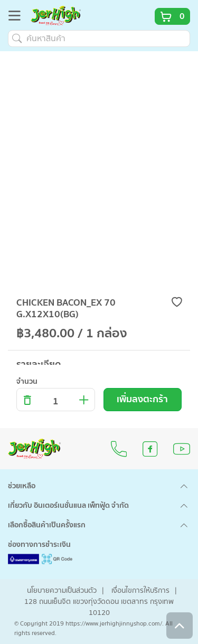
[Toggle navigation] (17, 18)
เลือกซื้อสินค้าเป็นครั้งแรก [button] (47, 525)
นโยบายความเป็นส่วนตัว (62, 591)
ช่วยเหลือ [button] (22, 486)
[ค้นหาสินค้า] (99, 39)
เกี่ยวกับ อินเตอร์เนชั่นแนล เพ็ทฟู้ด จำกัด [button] (68, 506)
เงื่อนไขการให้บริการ (140, 591)
